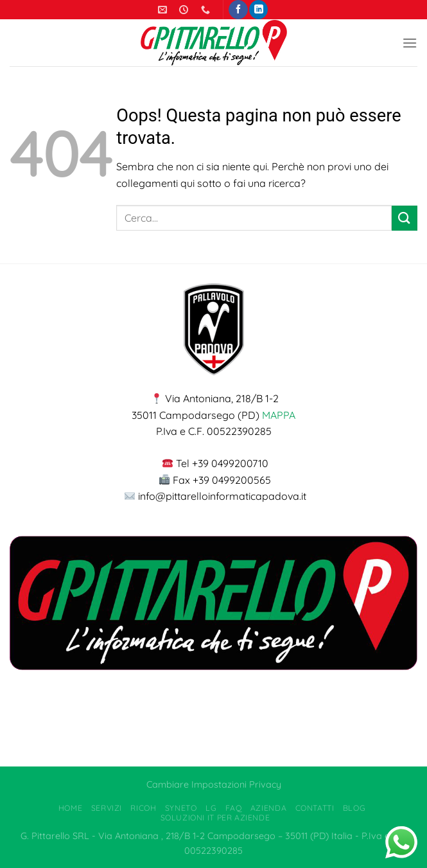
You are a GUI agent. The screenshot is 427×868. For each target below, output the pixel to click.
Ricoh (143, 808)
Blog (354, 808)
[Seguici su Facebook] (238, 10)
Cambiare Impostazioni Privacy (214, 784)
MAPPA (279, 415)
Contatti (315, 808)
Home (70, 808)
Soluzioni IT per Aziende (215, 818)
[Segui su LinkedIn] (258, 10)
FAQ (234, 808)
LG (211, 808)
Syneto (181, 808)
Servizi (107, 808)
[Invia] (405, 218)
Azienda (268, 808)
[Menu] (410, 43)
